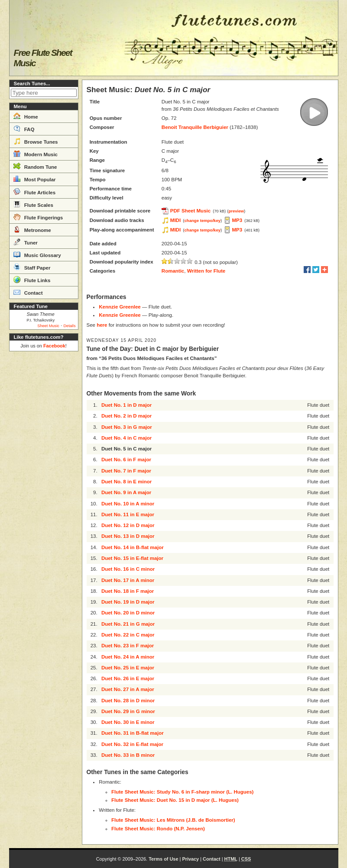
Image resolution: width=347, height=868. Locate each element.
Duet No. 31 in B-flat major (133, 733)
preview (236, 211)
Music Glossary (37, 254)
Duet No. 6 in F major (126, 460)
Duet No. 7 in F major (126, 471)
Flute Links (32, 280)
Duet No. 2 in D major (126, 416)
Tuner (26, 242)
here (102, 325)
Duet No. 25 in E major (128, 668)
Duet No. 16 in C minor (128, 569)
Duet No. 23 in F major (128, 646)
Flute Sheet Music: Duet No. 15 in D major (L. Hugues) (175, 800)
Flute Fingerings (38, 217)
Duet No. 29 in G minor (128, 711)
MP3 (237, 220)
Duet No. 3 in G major (127, 427)
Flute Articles (35, 192)
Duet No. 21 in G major (128, 624)
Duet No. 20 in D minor (128, 613)
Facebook (54, 346)
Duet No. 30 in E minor (128, 722)
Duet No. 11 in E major (128, 514)
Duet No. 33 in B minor (128, 755)
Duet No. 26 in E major (128, 678)
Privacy (190, 859)
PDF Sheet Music (190, 211)
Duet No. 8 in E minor (126, 482)
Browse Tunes (36, 141)
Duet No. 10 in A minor (128, 504)
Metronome (32, 229)
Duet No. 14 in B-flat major (133, 547)
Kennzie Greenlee (120, 307)
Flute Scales (33, 204)
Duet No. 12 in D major (128, 525)
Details (69, 326)
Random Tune (35, 166)
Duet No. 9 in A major (126, 492)
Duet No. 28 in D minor (128, 701)
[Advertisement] (44, 485)
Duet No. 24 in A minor (128, 657)
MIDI (175, 220)
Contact (28, 292)
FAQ (24, 129)
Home (26, 116)
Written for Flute (206, 271)
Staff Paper (32, 267)
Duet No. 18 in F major (128, 591)
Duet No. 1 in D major (126, 405)
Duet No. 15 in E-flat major (132, 558)
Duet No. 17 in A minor (128, 580)
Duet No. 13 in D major (128, 536)
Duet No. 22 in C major (128, 635)
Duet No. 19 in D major (128, 602)
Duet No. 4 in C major (126, 438)
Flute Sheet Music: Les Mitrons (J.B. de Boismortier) (173, 820)
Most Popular (35, 179)
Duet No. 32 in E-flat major (132, 744)
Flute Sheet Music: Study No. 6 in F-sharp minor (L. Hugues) (182, 792)
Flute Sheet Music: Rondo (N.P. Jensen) (158, 829)
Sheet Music (48, 326)
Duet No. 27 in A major (128, 689)
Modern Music (36, 154)
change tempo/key (203, 220)
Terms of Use (163, 859)
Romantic (173, 271)
